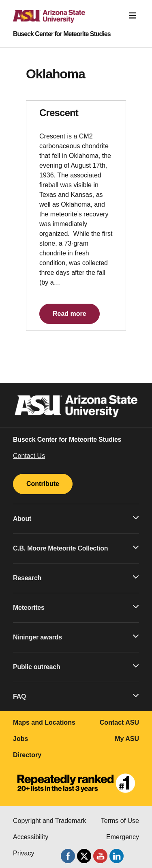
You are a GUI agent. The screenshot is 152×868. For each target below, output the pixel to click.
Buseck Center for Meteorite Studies (62, 34)
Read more (70, 314)
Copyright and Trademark (50, 821)
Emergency (123, 837)
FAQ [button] (76, 696)
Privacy (24, 853)
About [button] (76, 518)
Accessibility (31, 837)
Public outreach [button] (76, 666)
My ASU (127, 739)
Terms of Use (120, 821)
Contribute (43, 484)
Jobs (20, 739)
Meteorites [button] (76, 607)
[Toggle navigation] (133, 16)
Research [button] (76, 577)
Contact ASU (119, 722)
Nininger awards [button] (76, 637)
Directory (27, 755)
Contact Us (29, 456)
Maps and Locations (44, 722)
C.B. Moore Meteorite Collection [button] (76, 548)
